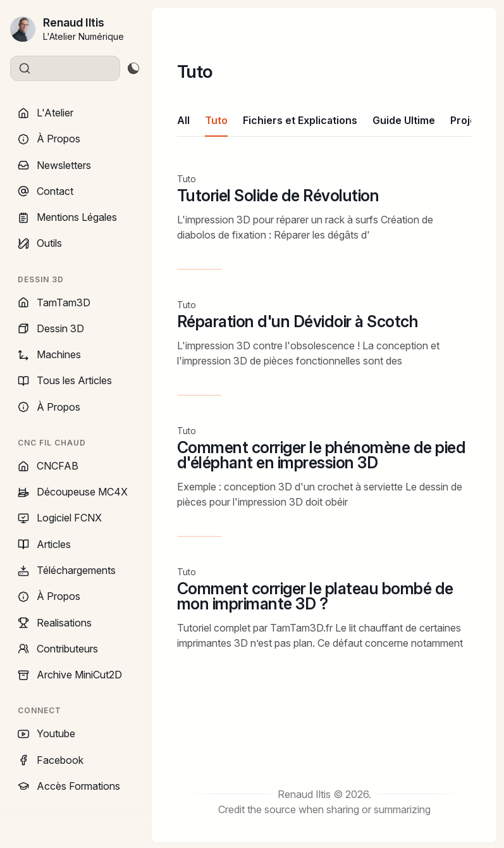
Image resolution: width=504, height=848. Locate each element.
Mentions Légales (67, 217)
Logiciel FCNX (60, 518)
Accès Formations (69, 786)
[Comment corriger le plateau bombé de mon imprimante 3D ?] (324, 611)
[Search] (65, 68)
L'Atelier (46, 113)
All (183, 120)
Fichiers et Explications (300, 120)
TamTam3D (54, 302)
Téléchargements (67, 570)
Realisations (55, 623)
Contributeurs (58, 649)
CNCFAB (48, 466)
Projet (465, 120)
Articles (44, 544)
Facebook (51, 760)
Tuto (216, 120)
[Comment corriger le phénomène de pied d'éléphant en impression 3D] (324, 481)
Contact (46, 191)
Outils (40, 243)
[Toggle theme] (133, 68)
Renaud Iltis (74, 22)
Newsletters (54, 165)
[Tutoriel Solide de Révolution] (324, 221)
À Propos (49, 139)
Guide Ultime (404, 120)
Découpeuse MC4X (73, 492)
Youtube (46, 733)
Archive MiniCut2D (70, 675)
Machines (49, 354)
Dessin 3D (51, 328)
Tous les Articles (65, 380)
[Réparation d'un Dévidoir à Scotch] (324, 347)
